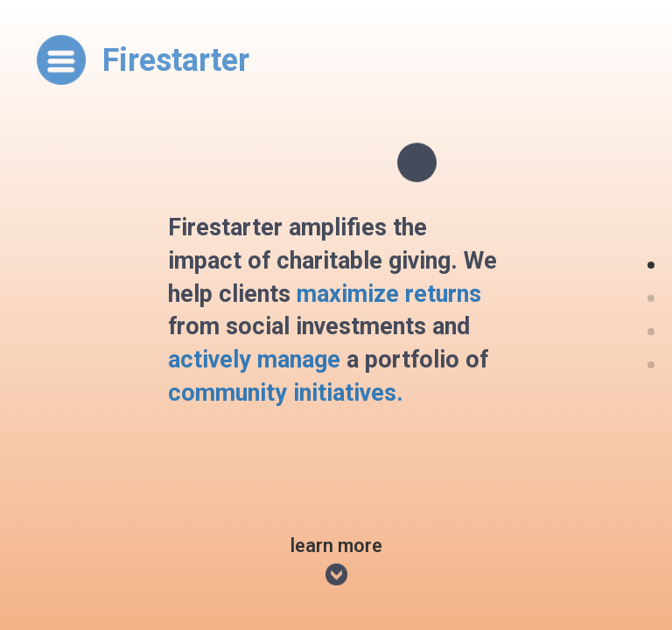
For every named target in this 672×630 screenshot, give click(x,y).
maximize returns (389, 293)
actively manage (254, 360)
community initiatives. (286, 393)
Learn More (336, 562)
